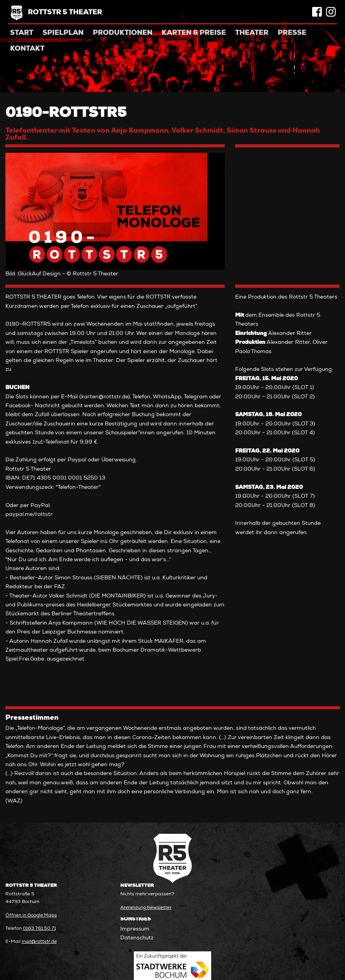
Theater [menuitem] (252, 33)
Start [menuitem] (22, 33)
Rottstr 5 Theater (65, 13)
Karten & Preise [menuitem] (194, 33)
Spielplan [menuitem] (63, 33)
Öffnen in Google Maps (31, 916)
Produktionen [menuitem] (123, 33)
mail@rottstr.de (39, 942)
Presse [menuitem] (292, 33)
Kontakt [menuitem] (27, 49)
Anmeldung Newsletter (146, 908)
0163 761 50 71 (39, 929)
